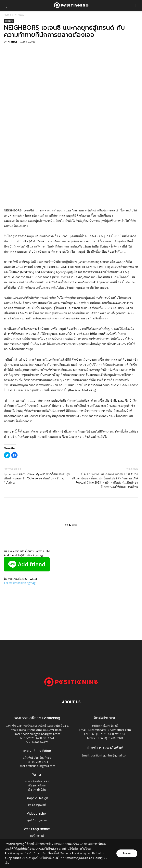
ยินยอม (127, 853)
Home (7, 15)
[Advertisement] (71, 179)
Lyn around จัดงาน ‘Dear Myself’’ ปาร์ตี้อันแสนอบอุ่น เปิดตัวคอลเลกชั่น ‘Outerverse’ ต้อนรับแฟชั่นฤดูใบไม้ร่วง (37, 478)
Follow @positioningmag (20, 583)
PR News (19, 15)
